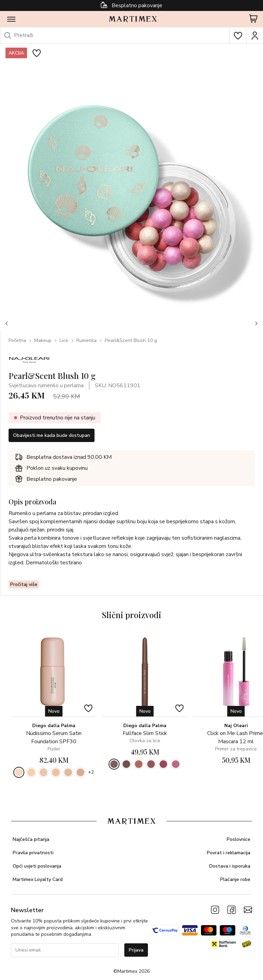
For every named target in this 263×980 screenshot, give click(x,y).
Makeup (43, 340)
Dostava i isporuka (230, 866)
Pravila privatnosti (33, 853)
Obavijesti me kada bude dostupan (52, 435)
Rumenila (86, 340)
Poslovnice (239, 839)
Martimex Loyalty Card (38, 879)
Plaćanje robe (235, 879)
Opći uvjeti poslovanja (37, 866)
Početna (17, 340)
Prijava (136, 950)
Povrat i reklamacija (229, 853)
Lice (64, 340)
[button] (7, 323)
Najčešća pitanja (31, 839)
